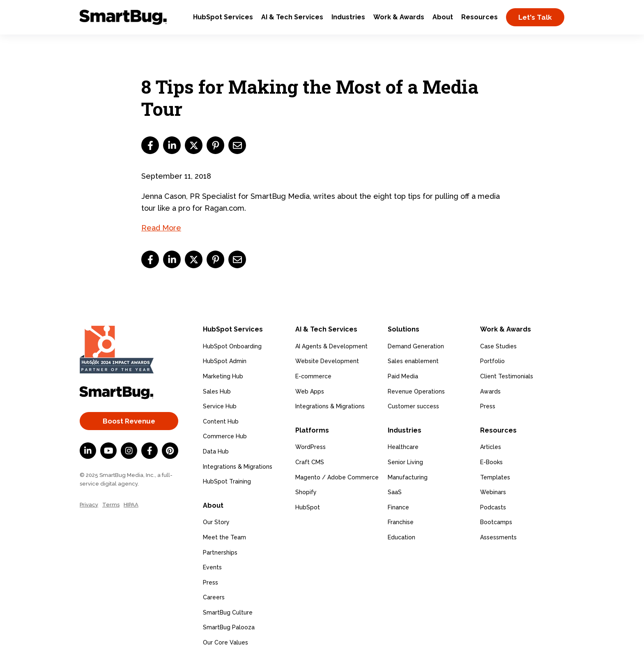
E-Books (491, 462)
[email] (237, 145)
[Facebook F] (149, 451)
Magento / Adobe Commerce (337, 477)
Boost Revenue (129, 421)
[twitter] (194, 145)
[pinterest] (215, 145)
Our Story (216, 522)
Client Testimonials (507, 376)
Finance (398, 507)
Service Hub (220, 406)
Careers (214, 597)
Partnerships (220, 552)
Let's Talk (535, 17)
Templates (495, 477)
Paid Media (403, 376)
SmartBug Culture (228, 612)
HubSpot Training (227, 481)
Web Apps (310, 391)
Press (210, 582)
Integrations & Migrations (238, 467)
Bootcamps (496, 522)
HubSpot (308, 507)
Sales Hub (217, 391)
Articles (491, 447)
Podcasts (493, 507)
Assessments (498, 537)
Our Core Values (225, 642)
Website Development (327, 361)
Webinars (493, 492)
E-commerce (313, 376)
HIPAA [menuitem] (131, 505)
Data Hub (216, 451)
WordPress (310, 447)
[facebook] (150, 145)
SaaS (395, 492)
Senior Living (405, 462)
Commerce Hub (225, 436)
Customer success (413, 406)
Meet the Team (224, 537)
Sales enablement (413, 361)
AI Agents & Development (331, 346)
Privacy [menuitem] (89, 505)
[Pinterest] (170, 451)
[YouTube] (108, 451)
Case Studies (498, 346)
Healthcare (403, 447)
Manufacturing (408, 477)
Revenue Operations (416, 391)
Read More (161, 228)
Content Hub (221, 421)
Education (401, 537)
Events (212, 567)
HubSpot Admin (225, 361)
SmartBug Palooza (229, 627)
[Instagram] (129, 451)
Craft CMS (310, 462)
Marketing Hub (223, 376)
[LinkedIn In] (88, 451)
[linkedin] (172, 145)
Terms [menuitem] (111, 505)
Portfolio (492, 361)
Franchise (401, 522)
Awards (490, 391)
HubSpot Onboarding (232, 346)
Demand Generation (416, 346)
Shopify (306, 492)
